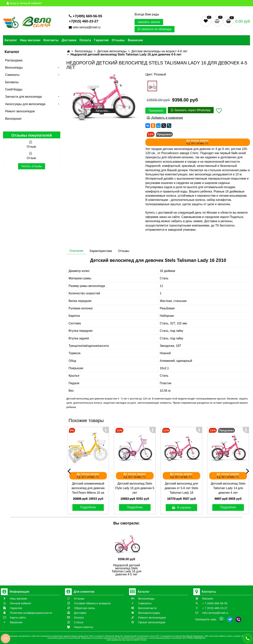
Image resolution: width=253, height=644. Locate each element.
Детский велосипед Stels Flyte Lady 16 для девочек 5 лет (135, 488)
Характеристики (101, 251)
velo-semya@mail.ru (85, 27)
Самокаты (12, 75)
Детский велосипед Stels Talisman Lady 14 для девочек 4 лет (228, 488)
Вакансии (135, 40)
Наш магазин (30, 40)
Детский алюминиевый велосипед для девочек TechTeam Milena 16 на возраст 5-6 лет (88, 488)
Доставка (69, 40)
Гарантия (101, 40)
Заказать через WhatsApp (191, 110)
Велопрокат (13, 119)
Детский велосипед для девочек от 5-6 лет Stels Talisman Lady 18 (181, 488)
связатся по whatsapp (155, 29)
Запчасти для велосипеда (23, 97)
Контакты (51, 40)
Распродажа (14, 60)
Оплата (85, 40)
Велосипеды (14, 68)
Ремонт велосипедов (20, 111)
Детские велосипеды (112, 51)
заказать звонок (149, 22)
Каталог (11, 40)
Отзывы (118, 40)
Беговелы (12, 82)
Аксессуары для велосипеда (25, 104)
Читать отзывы (32, 166)
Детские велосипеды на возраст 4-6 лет (159, 51)
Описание (76, 251)
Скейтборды (14, 89)
